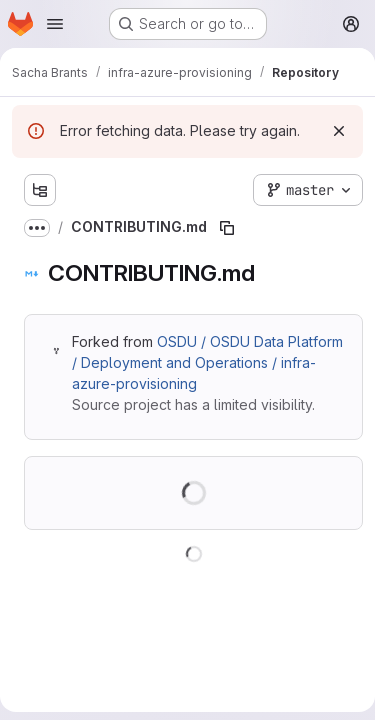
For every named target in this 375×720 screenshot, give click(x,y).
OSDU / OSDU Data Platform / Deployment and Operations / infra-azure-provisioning (207, 362)
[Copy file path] (227, 228)
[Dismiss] (339, 131)
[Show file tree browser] (40, 190)
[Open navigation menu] (55, 24)
